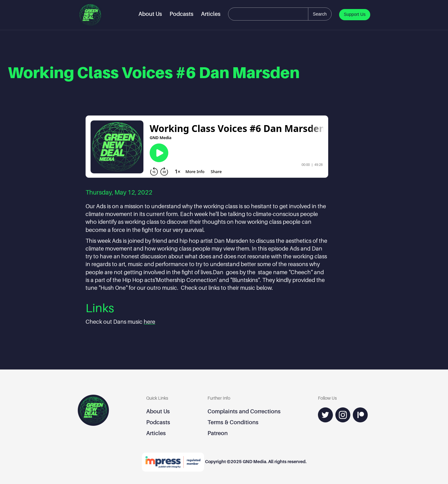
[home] (90, 15)
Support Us (355, 14)
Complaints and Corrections (244, 411)
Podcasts (182, 14)
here (149, 322)
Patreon (218, 433)
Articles (211, 14)
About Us (150, 14)
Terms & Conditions (233, 422)
